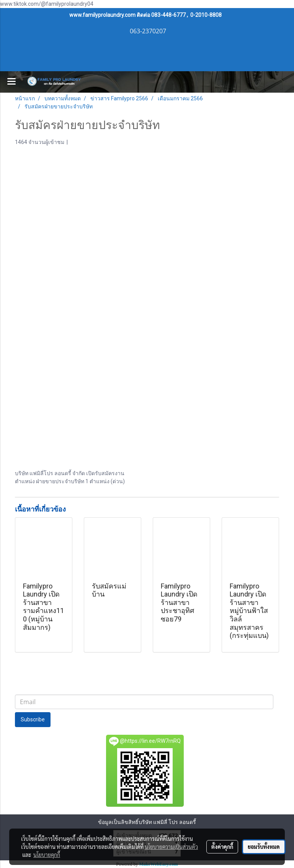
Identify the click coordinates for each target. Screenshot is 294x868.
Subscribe (33, 719)
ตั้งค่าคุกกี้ (222, 847)
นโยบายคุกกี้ (47, 855)
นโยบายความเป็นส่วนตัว (171, 847)
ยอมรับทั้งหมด (264, 847)
